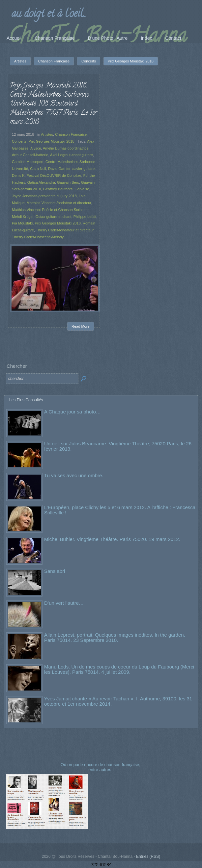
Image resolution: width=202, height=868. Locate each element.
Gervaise (82, 189)
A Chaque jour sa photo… (72, 412)
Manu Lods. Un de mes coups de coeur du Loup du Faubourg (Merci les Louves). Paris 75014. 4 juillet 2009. (119, 669)
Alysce (36, 148)
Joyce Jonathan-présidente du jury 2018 (44, 196)
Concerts (19, 141)
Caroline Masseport (28, 162)
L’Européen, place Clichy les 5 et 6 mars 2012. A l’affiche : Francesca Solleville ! (120, 510)
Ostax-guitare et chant (54, 217)
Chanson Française (71, 134)
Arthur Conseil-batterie (30, 155)
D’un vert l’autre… (64, 603)
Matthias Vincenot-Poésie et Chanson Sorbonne (51, 210)
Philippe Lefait (85, 217)
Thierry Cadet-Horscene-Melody (38, 237)
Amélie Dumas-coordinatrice (66, 148)
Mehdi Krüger (23, 217)
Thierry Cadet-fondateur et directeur (65, 230)
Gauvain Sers (68, 182)
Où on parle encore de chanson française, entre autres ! (101, 767)
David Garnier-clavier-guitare (71, 169)
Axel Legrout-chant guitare (72, 155)
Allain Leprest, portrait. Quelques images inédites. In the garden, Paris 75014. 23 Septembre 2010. (115, 637)
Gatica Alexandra (41, 182)
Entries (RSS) (148, 856)
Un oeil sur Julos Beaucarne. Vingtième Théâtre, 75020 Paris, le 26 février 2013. (118, 446)
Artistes (47, 134)
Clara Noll (38, 169)
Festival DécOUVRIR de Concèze (54, 176)
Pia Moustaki (22, 223)
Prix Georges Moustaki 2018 (51, 141)
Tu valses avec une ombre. (74, 475)
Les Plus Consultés (26, 400)
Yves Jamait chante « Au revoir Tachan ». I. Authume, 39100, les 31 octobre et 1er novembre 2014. (118, 701)
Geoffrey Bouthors (58, 189)
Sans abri (55, 571)
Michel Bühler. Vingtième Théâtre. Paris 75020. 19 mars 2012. (112, 539)
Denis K (18, 176)
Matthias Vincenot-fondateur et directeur (59, 203)
